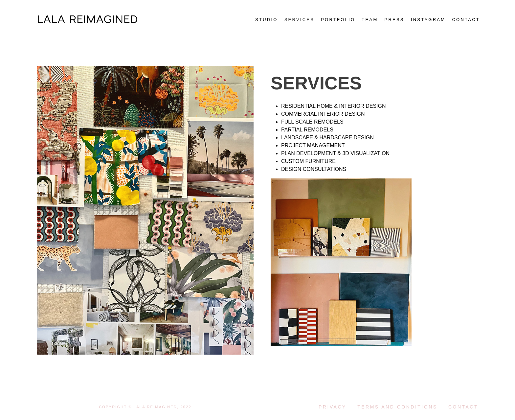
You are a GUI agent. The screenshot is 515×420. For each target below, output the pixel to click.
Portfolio (338, 20)
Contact (466, 20)
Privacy (333, 407)
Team (370, 20)
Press (394, 20)
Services (300, 20)
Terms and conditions (397, 407)
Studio (267, 20)
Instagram (428, 20)
